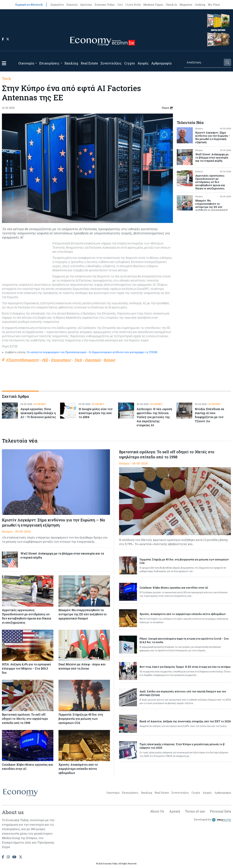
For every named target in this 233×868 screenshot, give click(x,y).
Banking (71, 63)
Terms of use (195, 812)
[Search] (204, 62)
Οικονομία (26, 63)
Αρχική (174, 812)
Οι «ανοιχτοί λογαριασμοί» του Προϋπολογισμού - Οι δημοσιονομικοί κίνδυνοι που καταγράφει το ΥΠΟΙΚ (92, 352)
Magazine (186, 5)
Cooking (200, 5)
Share (167, 108)
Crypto (130, 63)
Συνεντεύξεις (111, 63)
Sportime (86, 5)
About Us (156, 812)
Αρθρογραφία (161, 63)
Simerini (72, 5)
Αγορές (143, 63)
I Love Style (133, 5)
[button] (4, 63)
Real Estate (89, 63)
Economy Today (105, 5)
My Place (214, 5)
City (120, 5)
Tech (6, 79)
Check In (171, 5)
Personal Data (220, 812)
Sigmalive (57, 5)
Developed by (213, 821)
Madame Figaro (153, 5)
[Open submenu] (36, 63)
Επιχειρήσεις (49, 63)
